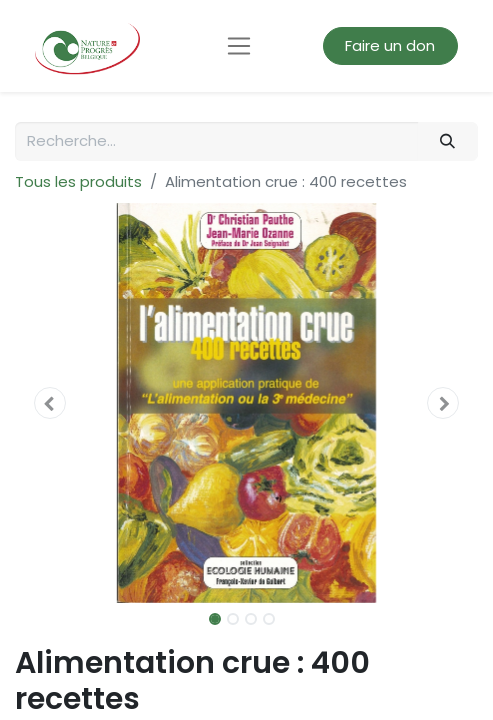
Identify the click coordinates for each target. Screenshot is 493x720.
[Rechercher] (448, 141)
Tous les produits (78, 181)
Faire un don (390, 45)
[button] (49, 403)
